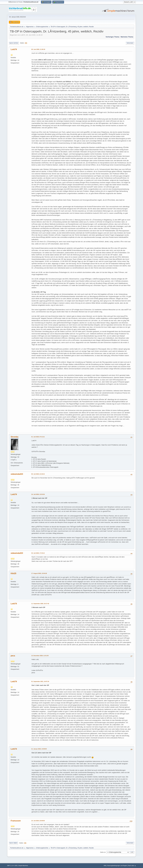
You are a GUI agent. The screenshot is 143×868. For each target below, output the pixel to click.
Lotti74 (14, 49)
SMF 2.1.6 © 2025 (12, 866)
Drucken (130, 43)
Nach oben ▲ (132, 866)
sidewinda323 (17, 474)
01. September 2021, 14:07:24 (40, 681)
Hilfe (105, 866)
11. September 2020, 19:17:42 (40, 604)
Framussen (16, 821)
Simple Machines (23, 866)
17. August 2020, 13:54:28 (39, 573)
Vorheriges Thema (112, 37)
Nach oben (13, 843)
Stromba (15, 437)
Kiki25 (14, 573)
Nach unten (14, 43)
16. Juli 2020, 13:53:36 (38, 494)
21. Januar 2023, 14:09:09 (39, 749)
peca (13, 656)
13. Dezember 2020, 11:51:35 (40, 656)
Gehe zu (103, 852)
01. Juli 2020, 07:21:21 (38, 437)
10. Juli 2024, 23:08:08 (38, 821)
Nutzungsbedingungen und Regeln (117, 866)
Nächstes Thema (127, 37)
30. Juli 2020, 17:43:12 (38, 553)
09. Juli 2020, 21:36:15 (38, 474)
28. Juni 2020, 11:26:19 (38, 49)
